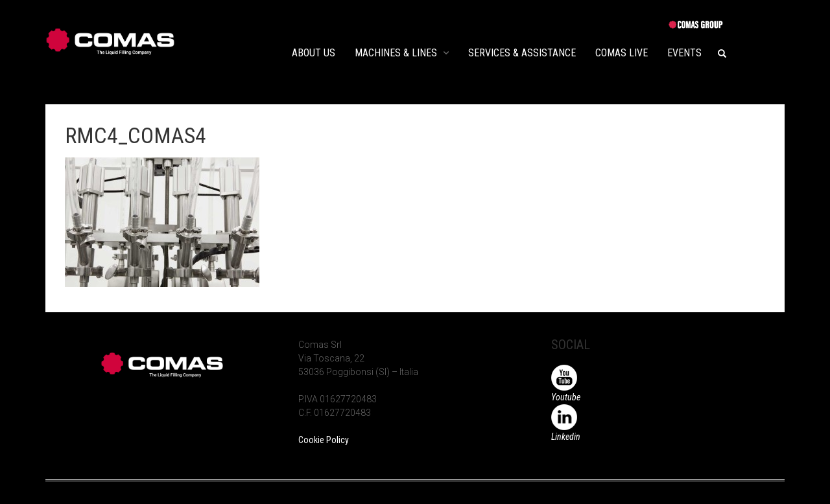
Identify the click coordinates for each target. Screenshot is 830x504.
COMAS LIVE (622, 53)
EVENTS (684, 53)
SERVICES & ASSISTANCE (522, 53)
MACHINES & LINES (396, 53)
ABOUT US (314, 53)
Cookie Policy (324, 440)
